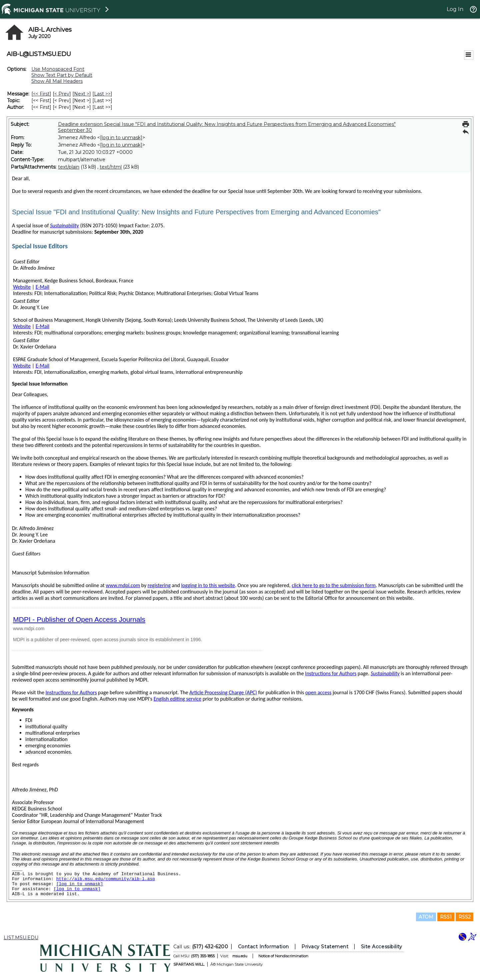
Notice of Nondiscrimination (283, 956)
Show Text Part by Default (62, 75)
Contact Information (263, 947)
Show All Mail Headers (57, 81)
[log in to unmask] (121, 138)
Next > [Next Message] (82, 94)
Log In (455, 9)
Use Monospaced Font (58, 69)
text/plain (69, 167)
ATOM (426, 917)
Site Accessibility (382, 947)
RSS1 (446, 917)
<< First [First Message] (41, 94)
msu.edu (240, 956)
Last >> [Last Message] (102, 94)
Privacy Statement (325, 947)
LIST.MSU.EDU (21, 938)
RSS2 (464, 917)
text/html (111, 167)
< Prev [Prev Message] (62, 94)
